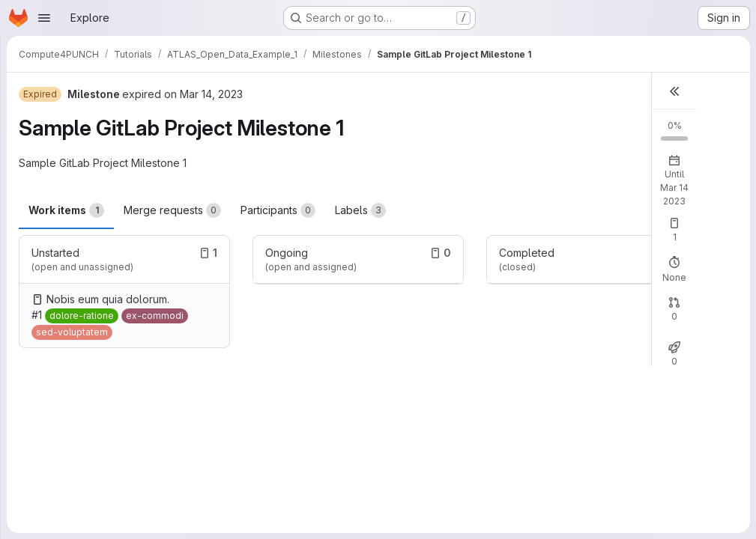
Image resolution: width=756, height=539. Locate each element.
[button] (674, 91)
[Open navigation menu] (44, 18)
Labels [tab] (360, 210)
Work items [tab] (66, 210)
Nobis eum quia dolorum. (108, 299)
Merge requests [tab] (172, 210)
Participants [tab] (278, 210)
